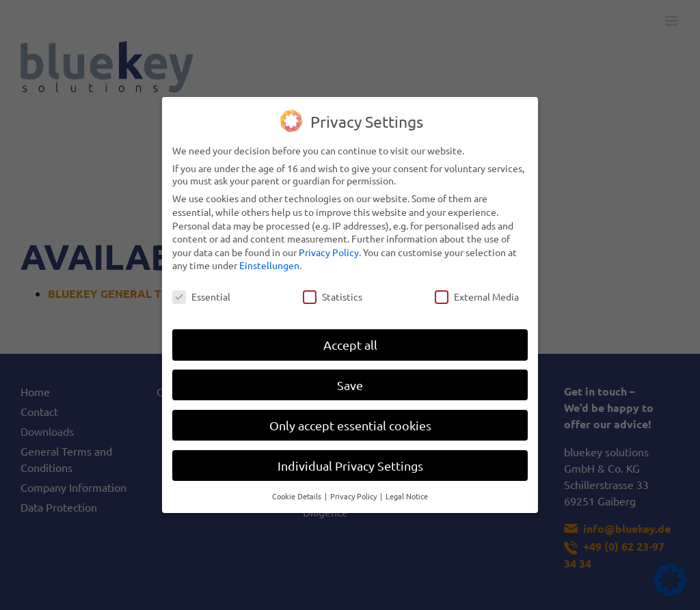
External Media (477, 290)
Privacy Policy (329, 245)
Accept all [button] (350, 338)
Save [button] (350, 378)
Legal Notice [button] (407, 488)
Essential (201, 290)
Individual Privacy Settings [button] (350, 459)
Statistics (333, 290)
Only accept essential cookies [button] (350, 418)
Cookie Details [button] (298, 488)
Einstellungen (269, 258)
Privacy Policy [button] (354, 488)
